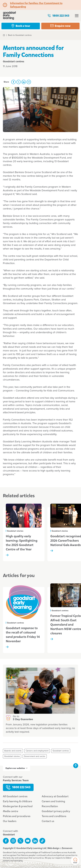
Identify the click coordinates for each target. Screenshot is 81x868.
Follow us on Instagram (13, 841)
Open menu (77, 16)
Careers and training (53, 801)
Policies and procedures (17, 816)
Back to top (76, 766)
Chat (75, 861)
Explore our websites (16, 768)
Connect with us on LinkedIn (35, 841)
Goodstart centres (61, 751)
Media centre (11, 811)
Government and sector (35, 756)
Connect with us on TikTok (42, 841)
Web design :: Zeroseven (60, 848)
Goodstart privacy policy (56, 811)
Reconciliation (50, 806)
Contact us (48, 821)
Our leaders (10, 821)
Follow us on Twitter (20, 841)
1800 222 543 (58, 16)
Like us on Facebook (6, 841)
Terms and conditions (54, 816)
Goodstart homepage (9, 16)
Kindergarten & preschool (18, 806)
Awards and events (13, 751)
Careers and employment (37, 751)
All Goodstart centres (15, 796)
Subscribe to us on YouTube (28, 841)
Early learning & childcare (17, 801)
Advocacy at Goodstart (55, 796)
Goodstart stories (12, 756)
